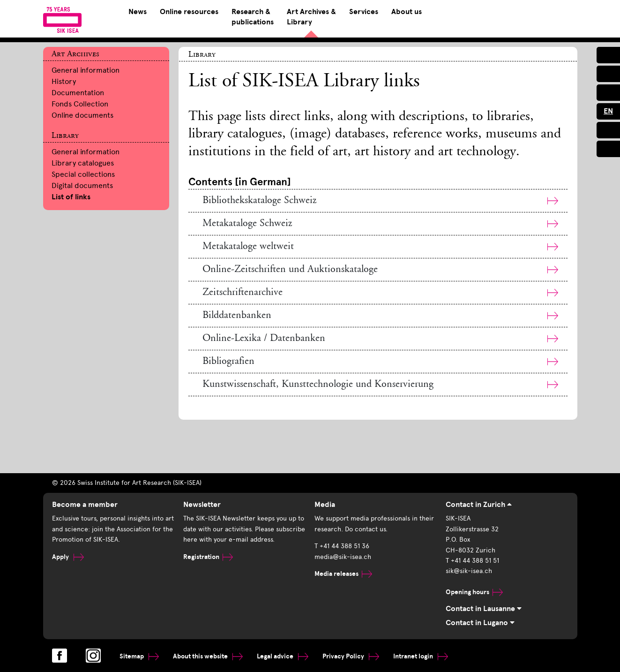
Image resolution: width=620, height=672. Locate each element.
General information (86, 70)
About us (407, 12)
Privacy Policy (351, 656)
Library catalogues (83, 163)
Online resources (189, 12)
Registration (208, 557)
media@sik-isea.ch (343, 557)
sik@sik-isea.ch (469, 571)
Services (364, 12)
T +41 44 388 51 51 (472, 561)
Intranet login (421, 656)
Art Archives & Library (311, 17)
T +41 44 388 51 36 (342, 546)
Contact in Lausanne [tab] (484, 609)
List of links (71, 197)
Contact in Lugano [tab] (480, 623)
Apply (68, 557)
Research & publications (253, 17)
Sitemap (139, 656)
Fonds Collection (80, 104)
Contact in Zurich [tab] (479, 505)
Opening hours (474, 592)
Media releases (343, 574)
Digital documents (82, 185)
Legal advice (283, 656)
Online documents (82, 115)
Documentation (78, 93)
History (64, 81)
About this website (208, 656)
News (138, 12)
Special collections (83, 174)
